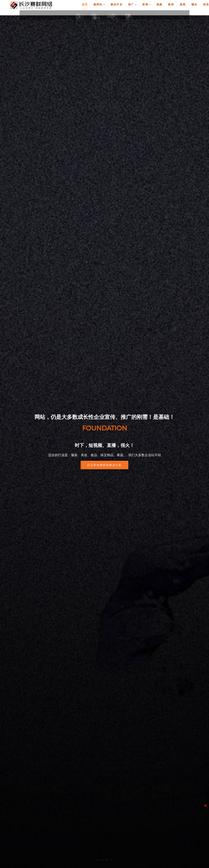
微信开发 (122, 8)
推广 (137, 8)
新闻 (185, 8)
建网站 (106, 8)
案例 (174, 8)
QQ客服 (202, 809)
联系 (206, 8)
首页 (93, 8)
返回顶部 (202, 832)
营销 (150, 8)
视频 (163, 8)
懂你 (195, 8)
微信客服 (202, 821)
